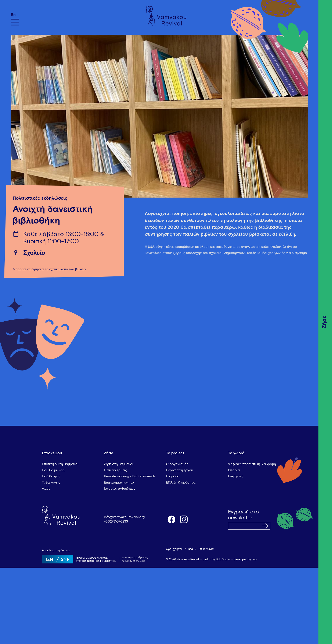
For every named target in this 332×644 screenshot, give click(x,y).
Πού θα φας (51, 476)
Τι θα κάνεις (51, 482)
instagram (184, 519)
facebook (171, 519)
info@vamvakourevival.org (124, 517)
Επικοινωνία (206, 549)
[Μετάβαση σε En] (15, 15)
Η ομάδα (173, 476)
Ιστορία (234, 470)
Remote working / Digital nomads (130, 476)
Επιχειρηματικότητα (119, 482)
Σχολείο (34, 253)
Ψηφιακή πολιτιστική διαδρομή (252, 464)
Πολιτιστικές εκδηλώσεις (40, 198)
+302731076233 (116, 521)
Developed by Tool (246, 560)
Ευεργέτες (236, 476)
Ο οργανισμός (177, 464)
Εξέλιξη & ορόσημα (181, 482)
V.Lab (46, 489)
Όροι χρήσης (174, 549)
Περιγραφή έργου (180, 470)
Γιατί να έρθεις (116, 470)
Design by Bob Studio (216, 560)
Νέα (190, 549)
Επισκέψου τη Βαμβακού (61, 464)
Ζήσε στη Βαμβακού (119, 464)
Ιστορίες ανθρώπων (120, 489)
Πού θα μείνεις (53, 470)
